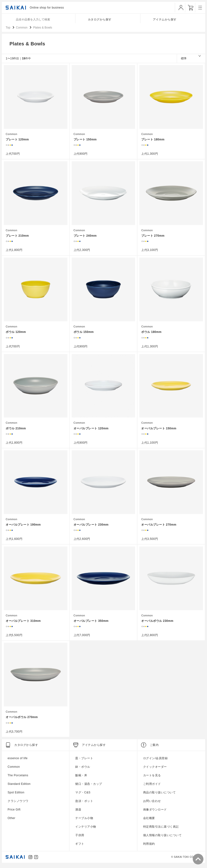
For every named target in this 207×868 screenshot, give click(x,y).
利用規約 (149, 847)
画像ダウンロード (155, 813)
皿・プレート (84, 762)
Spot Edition (16, 796)
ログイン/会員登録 (155, 762)
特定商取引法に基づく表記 (161, 830)
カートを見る (152, 779)
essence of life (18, 762)
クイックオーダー (155, 770)
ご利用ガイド (152, 787)
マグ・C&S (83, 796)
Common (12, 138)
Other (12, 821)
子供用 (80, 839)
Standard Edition (19, 787)
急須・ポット (84, 804)
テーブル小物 (84, 821)
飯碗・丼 (81, 779)
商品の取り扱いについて (160, 796)
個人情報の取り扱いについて (162, 839)
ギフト (80, 847)
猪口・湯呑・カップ (89, 787)
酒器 (78, 813)
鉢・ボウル (83, 770)
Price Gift (14, 813)
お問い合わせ (152, 804)
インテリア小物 (86, 830)
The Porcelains (18, 779)
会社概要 (149, 821)
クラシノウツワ (18, 804)
